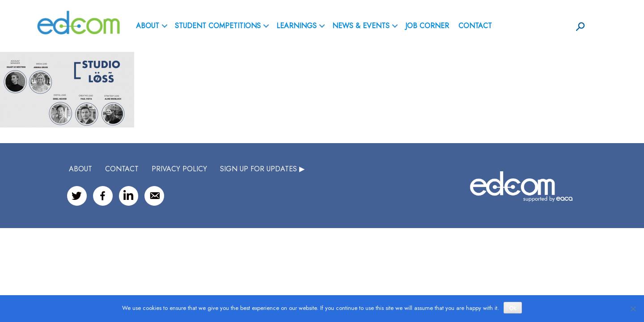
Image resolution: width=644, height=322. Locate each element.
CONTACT (122, 169)
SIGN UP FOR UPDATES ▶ (262, 169)
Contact (475, 26)
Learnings (297, 26)
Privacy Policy (179, 169)
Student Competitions (218, 26)
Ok (513, 308)
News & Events (361, 26)
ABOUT (148, 26)
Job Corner (427, 26)
